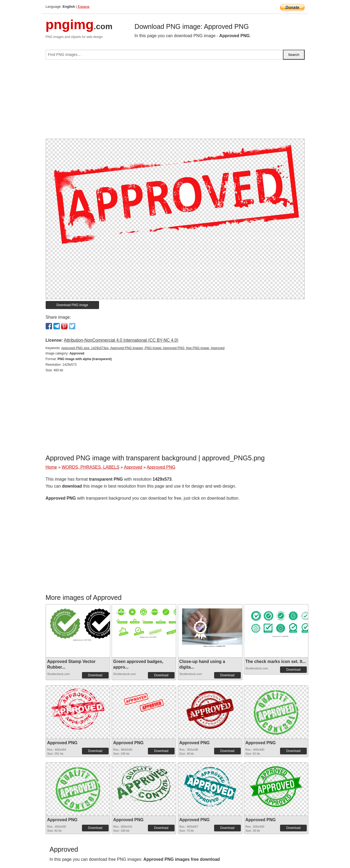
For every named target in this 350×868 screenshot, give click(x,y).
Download (95, 675)
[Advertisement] (175, 101)
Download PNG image (72, 305)
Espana (83, 7)
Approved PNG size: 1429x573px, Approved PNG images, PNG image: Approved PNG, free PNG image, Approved (143, 348)
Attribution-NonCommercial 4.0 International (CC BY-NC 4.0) (121, 340)
